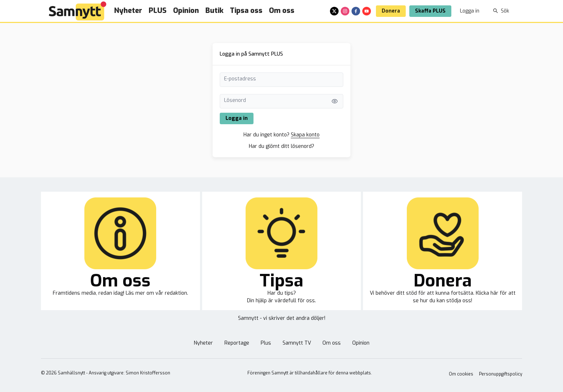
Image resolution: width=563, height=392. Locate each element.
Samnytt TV (297, 343)
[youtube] (367, 11)
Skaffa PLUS (430, 11)
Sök (501, 11)
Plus (266, 343)
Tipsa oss (246, 11)
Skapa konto (305, 135)
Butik (214, 11)
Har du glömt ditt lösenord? (281, 146)
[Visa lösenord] (335, 101)
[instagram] (345, 11)
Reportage (237, 343)
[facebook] (356, 11)
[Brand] (78, 11)
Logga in (470, 11)
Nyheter (128, 11)
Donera (391, 11)
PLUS (158, 11)
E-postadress (240, 79)
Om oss (282, 11)
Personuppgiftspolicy (501, 374)
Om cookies (461, 374)
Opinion (186, 11)
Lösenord (235, 100)
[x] (334, 11)
